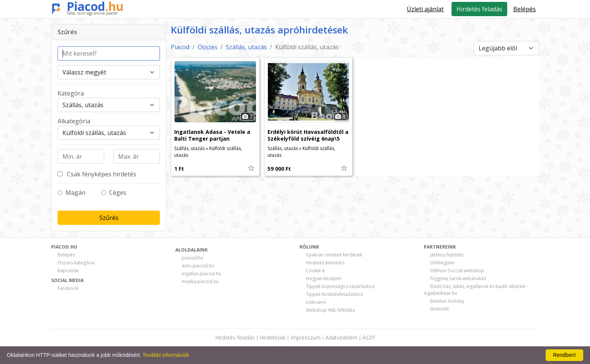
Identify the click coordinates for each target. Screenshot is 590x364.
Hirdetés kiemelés (325, 263)
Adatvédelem (341, 337)
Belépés (66, 255)
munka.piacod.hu (200, 281)
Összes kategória (76, 263)
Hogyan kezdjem (324, 278)
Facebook (68, 288)
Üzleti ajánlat (425, 9)
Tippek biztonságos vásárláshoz (340, 286)
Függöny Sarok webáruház (458, 278)
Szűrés (109, 218)
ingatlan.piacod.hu (201, 274)
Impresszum (306, 337)
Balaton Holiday (447, 301)
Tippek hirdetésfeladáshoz (335, 294)
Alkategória (74, 121)
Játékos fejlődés (447, 255)
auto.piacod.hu (198, 266)
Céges (118, 193)
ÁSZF (369, 337)
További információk (166, 355)
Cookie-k (315, 271)
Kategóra (71, 93)
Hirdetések (273, 337)
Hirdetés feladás (479, 9)
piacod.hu (192, 258)
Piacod (95, 6)
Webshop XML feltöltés (330, 310)
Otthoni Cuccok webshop (457, 271)
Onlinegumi (442, 263)
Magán (75, 193)
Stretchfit (439, 309)
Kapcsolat (68, 271)
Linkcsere (316, 302)
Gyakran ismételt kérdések (334, 255)
